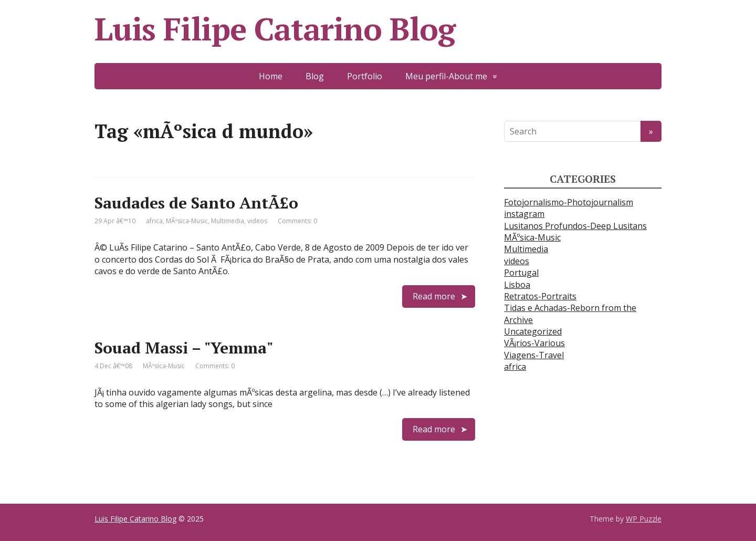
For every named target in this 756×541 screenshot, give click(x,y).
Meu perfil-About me (446, 76)
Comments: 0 (297, 221)
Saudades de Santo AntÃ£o (196, 203)
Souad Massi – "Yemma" (184, 348)
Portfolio (365, 76)
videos (257, 221)
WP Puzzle (644, 519)
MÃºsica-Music (187, 221)
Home (271, 76)
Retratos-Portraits (540, 296)
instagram (524, 214)
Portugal (521, 273)
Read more (434, 296)
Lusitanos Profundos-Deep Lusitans (575, 226)
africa (154, 221)
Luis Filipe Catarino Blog (275, 29)
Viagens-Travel (534, 355)
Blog (315, 76)
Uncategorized (533, 331)
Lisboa (517, 285)
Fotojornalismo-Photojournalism (569, 202)
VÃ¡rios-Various (534, 343)
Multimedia (228, 221)
